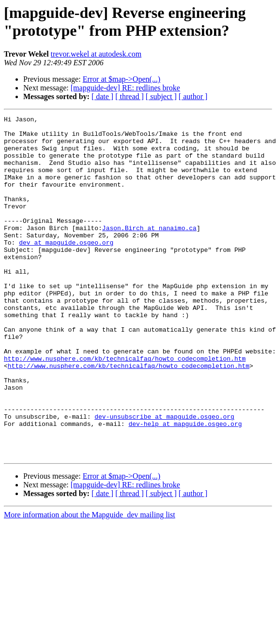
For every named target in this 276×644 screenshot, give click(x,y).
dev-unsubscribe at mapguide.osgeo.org (164, 477)
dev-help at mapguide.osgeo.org (185, 486)
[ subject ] (161, 96)
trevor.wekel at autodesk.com (96, 54)
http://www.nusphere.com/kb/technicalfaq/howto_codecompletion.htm (125, 408)
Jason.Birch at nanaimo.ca (149, 251)
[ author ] (193, 96)
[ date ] (102, 96)
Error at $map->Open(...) (122, 79)
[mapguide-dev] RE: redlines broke (125, 88)
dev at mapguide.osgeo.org (66, 268)
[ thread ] (130, 96)
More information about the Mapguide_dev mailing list (90, 583)
